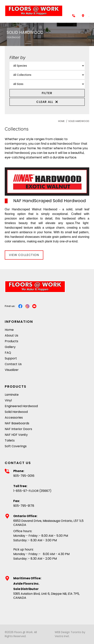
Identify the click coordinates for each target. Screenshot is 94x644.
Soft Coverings (16, 446)
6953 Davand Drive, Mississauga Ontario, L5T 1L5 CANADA (48, 523)
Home (61, 121)
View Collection (24, 255)
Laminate (12, 395)
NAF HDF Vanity (16, 435)
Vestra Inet (62, 636)
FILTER (47, 93)
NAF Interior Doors (18, 429)
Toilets (10, 440)
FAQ (8, 353)
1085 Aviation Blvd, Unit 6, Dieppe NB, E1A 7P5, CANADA (46, 596)
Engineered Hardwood (21, 406)
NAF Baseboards (17, 423)
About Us (11, 335)
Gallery (10, 347)
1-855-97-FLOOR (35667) (32, 491)
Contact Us (13, 364)
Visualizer (12, 370)
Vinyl (8, 400)
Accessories (14, 418)
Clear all (47, 102)
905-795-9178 (24, 506)
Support (11, 358)
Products (11, 341)
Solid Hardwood (79, 121)
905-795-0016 (24, 476)
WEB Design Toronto (68, 632)
